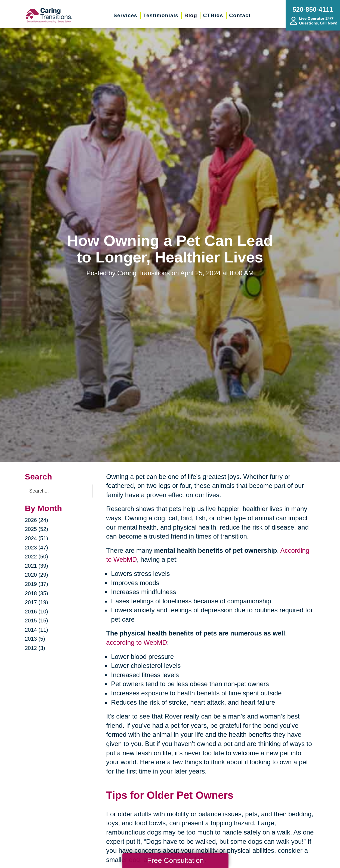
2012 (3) (35, 648)
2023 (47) (36, 548)
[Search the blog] (59, 491)
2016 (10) (36, 612)
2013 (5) (35, 639)
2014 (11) (36, 630)
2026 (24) (36, 520)
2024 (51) (36, 538)
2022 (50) (36, 557)
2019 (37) (36, 584)
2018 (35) (36, 593)
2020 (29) (36, 575)
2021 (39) (36, 566)
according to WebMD (137, 642)
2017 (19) (36, 602)
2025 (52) (36, 529)
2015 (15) (36, 621)
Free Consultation (175, 860)
